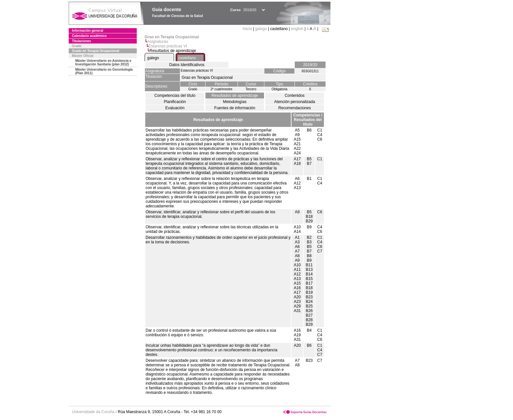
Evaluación (175, 108)
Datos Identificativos (187, 65)
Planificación (175, 102)
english (297, 29)
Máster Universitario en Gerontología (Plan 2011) (104, 71)
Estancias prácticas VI (168, 46)
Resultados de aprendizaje (235, 96)
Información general (88, 31)
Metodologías (235, 102)
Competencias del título (175, 96)
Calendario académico (89, 36)
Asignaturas (158, 42)
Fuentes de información (235, 108)
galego (261, 29)
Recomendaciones (295, 108)
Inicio (248, 29)
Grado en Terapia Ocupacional (96, 51)
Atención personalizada (295, 102)
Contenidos (295, 96)
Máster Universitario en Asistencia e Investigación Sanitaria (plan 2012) (103, 62)
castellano (187, 58)
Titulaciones (81, 41)
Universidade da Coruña (93, 412)
